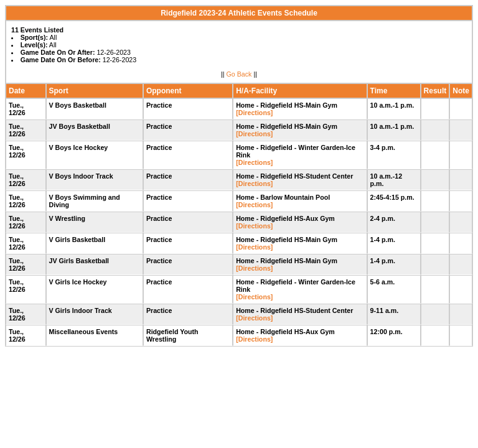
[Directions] (254, 113)
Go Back (239, 74)
